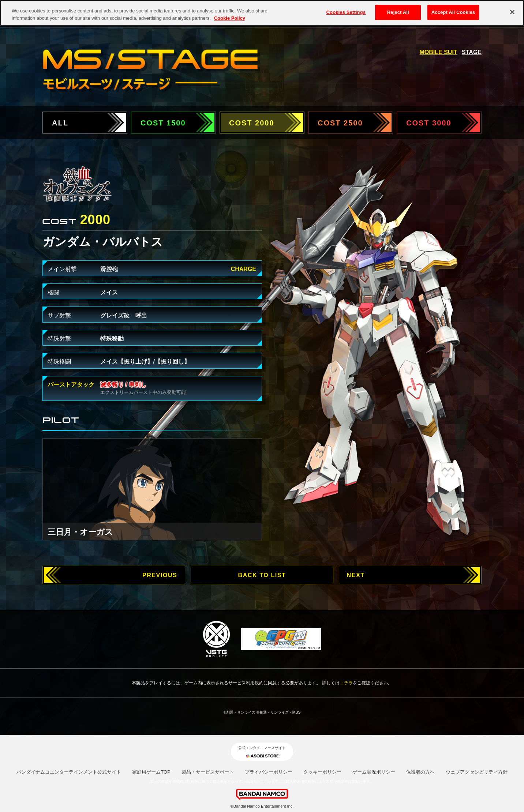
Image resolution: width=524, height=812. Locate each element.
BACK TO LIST (262, 575)
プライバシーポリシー (269, 772)
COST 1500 (163, 123)
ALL (60, 123)
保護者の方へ (420, 772)
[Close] (512, 12)
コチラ (346, 683)
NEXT (356, 575)
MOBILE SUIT (439, 52)
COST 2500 (340, 123)
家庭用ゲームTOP (151, 772)
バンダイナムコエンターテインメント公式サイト (69, 772)
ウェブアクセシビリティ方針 (477, 772)
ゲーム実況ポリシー (374, 772)
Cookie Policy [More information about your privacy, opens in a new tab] (230, 18)
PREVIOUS (160, 575)
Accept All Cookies (453, 12)
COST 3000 (429, 123)
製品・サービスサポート (208, 772)
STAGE (472, 52)
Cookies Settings (346, 12)
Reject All (398, 12)
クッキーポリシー (322, 772)
